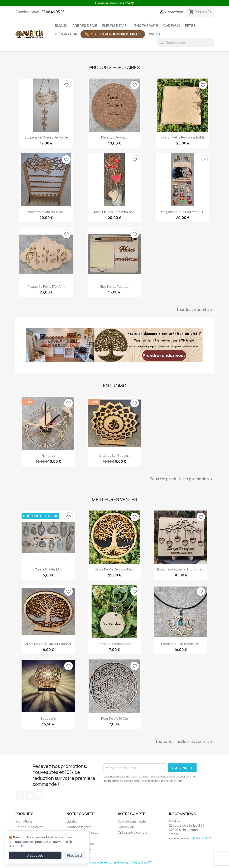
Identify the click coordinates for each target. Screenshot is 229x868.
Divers (154, 34)
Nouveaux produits (29, 827)
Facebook (20, 795)
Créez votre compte (133, 832)
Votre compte (131, 814)
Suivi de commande (132, 821)
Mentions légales (79, 827)
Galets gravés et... (48, 569)
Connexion (126, 827)
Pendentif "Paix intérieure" (181, 644)
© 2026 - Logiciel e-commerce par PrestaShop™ (114, 862)
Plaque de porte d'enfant (46, 287)
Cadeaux (172, 26)
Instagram (39, 795)
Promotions (24, 821)
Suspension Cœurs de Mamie (46, 137)
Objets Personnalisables (116, 34)
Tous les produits (195, 310)
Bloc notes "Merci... (114, 287)
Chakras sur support (114, 456)
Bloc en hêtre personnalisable (183, 137)
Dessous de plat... (114, 137)
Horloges (48, 456)
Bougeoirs (48, 718)
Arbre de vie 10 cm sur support (48, 644)
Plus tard (74, 855)
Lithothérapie (145, 26)
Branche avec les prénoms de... (181, 569)
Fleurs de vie (114, 26)
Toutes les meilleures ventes (185, 742)
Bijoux (61, 26)
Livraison (73, 821)
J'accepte (35, 855)
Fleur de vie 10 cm (114, 718)
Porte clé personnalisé (114, 644)
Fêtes (190, 26)
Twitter (29, 795)
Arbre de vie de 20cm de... (114, 569)
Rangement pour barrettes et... (183, 212)
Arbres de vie (85, 26)
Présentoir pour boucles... (46, 212)
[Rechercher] (185, 43)
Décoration (66, 34)
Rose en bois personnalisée (114, 212)
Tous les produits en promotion (182, 479)
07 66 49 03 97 (53, 12)
